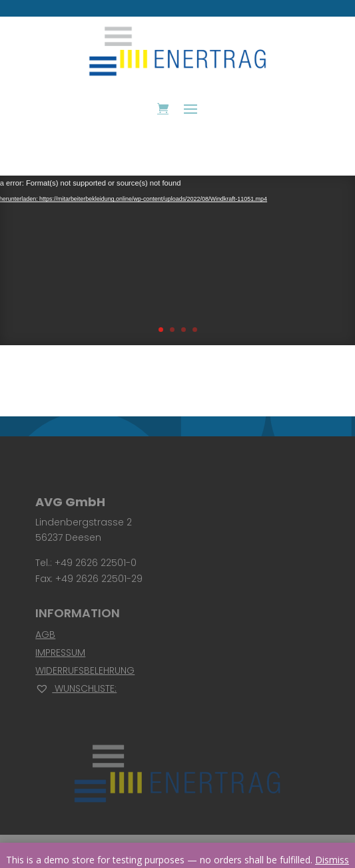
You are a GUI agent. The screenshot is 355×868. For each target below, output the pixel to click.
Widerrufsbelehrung (85, 670)
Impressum (60, 652)
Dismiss (332, 860)
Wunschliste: (76, 688)
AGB (45, 635)
